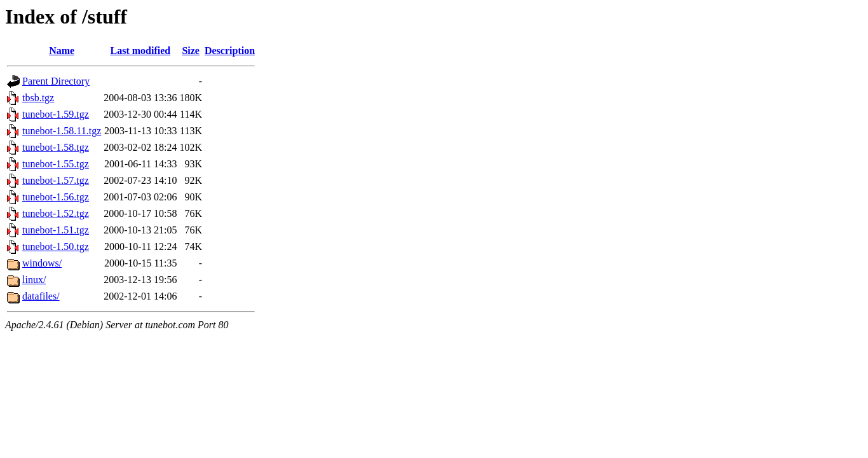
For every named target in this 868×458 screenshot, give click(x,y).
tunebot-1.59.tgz (56, 114)
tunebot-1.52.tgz (56, 213)
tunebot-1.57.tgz (56, 180)
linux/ (34, 280)
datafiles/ (41, 296)
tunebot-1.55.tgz (56, 164)
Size (191, 51)
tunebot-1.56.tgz (56, 197)
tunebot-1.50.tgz (56, 246)
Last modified (141, 51)
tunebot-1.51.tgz (56, 230)
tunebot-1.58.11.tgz (62, 131)
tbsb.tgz (38, 98)
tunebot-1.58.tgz (56, 147)
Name (62, 51)
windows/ (42, 263)
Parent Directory (56, 81)
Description (230, 51)
